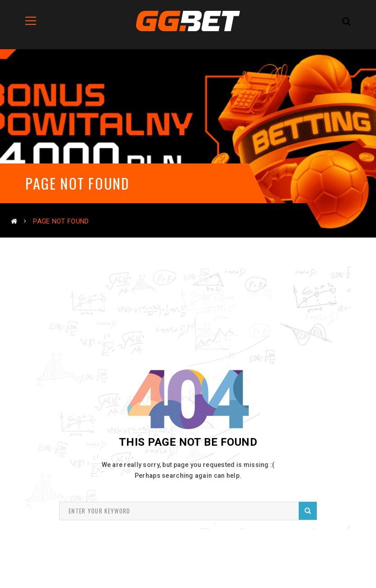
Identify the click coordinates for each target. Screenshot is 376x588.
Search (308, 511)
